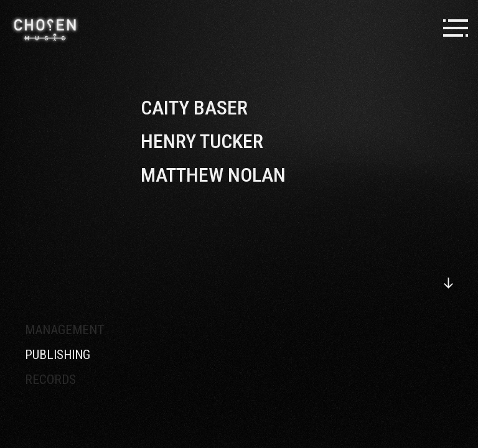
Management (65, 330)
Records (50, 380)
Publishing (58, 355)
